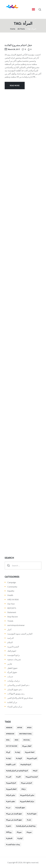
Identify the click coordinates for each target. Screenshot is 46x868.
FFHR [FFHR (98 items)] (20, 728)
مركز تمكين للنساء (15, 706)
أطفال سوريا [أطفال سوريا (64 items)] (27, 746)
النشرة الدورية (13, 647)
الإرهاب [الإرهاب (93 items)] (19, 758)
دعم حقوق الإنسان (15, 689)
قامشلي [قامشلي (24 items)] (10, 838)
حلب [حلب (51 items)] (30, 820)
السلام (10, 642)
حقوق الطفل (12, 668)
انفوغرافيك (12, 651)
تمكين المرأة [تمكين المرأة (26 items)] (11, 795)
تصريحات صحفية (14, 659)
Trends (10, 621)
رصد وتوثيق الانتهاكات (16, 694)
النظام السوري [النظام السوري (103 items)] (12, 789)
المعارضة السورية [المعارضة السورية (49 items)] (32, 777)
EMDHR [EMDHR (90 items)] (10, 728)
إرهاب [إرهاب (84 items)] (18, 752)
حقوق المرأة (12, 672)
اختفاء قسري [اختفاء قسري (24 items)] (30, 752)
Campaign (12, 582)
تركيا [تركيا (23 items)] (24, 789)
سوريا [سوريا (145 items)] (20, 832)
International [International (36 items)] (26, 734)
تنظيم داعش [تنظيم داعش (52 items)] (11, 801)
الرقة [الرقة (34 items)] (36, 771)
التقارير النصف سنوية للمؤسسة (20, 634)
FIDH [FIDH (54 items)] (30, 728)
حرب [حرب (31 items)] (9, 808)
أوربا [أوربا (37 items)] (9, 752)
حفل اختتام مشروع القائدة (18, 45)
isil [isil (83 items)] (8, 740)
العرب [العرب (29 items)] (9, 777)
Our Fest (11, 604)
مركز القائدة (12, 702)
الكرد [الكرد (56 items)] (19, 777)
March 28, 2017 (14, 49)
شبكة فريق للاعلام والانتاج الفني (20, 698)
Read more (15, 86)
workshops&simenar (16, 625)
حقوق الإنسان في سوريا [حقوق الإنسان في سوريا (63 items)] (15, 814)
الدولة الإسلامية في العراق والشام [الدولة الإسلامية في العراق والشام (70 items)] (17, 771)
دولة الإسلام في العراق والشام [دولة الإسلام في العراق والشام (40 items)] (26, 826)
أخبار (9, 629)
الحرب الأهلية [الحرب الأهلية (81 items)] (11, 765)
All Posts (21, 29)
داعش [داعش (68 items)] (9, 826)
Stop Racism (13, 617)
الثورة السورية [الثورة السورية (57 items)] (32, 758)
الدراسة (10, 638)
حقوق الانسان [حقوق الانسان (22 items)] (32, 814)
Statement (12, 612)
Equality (11, 591)
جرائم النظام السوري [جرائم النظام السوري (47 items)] (28, 801)
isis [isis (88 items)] (17, 740)
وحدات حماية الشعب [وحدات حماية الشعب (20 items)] (13, 844)
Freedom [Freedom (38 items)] (11, 734)
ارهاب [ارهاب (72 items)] (9, 758)
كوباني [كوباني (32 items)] (20, 838)
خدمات (10, 676)
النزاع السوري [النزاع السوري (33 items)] (12, 783)
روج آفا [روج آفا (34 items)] (9, 832)
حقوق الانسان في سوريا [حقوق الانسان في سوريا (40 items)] (15, 820)
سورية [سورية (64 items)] (30, 832)
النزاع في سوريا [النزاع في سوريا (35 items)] (27, 783)
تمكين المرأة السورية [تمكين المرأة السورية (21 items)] (28, 795)
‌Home (13, 29)
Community (12, 587)
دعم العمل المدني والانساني (18, 685)
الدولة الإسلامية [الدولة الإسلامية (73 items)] (26, 765)
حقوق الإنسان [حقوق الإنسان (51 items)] (21, 808)
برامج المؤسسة (14, 655)
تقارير (10, 664)
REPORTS (12, 608)
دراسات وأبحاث (14, 681)
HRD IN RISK (13, 599)
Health (10, 595)
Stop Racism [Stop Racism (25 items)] (12, 746)
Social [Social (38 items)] (27, 740)
